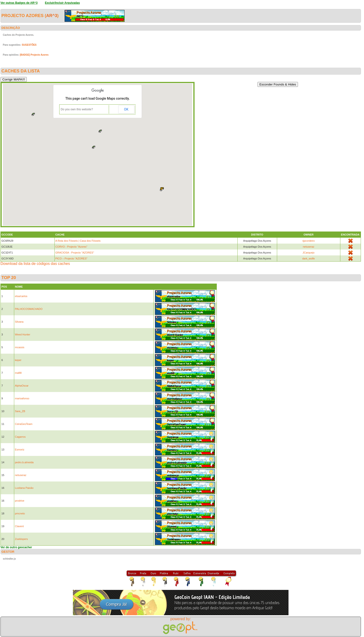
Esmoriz (20, 450)
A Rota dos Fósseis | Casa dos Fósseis (78, 241)
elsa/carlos (21, 296)
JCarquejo (309, 253)
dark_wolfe (309, 258)
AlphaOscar (22, 386)
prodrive (20, 501)
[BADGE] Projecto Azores (34, 55)
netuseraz (308, 247)
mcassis (20, 347)
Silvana (19, 322)
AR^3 (52, 16)
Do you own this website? (77, 109)
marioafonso (22, 398)
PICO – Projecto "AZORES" (71, 258)
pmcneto (20, 513)
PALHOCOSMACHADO (29, 309)
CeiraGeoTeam (24, 424)
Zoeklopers (21, 539)
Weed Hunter (23, 334)
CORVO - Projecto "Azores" (71, 247)
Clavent (19, 526)
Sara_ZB (20, 411)
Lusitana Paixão (24, 488)
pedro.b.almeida (24, 462)
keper (18, 360)
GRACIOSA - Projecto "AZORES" (75, 253)
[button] (162, 189)
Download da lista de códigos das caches (35, 264)
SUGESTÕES (29, 45)
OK (126, 109)
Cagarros (20, 437)
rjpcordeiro (309, 241)
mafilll (18, 373)
